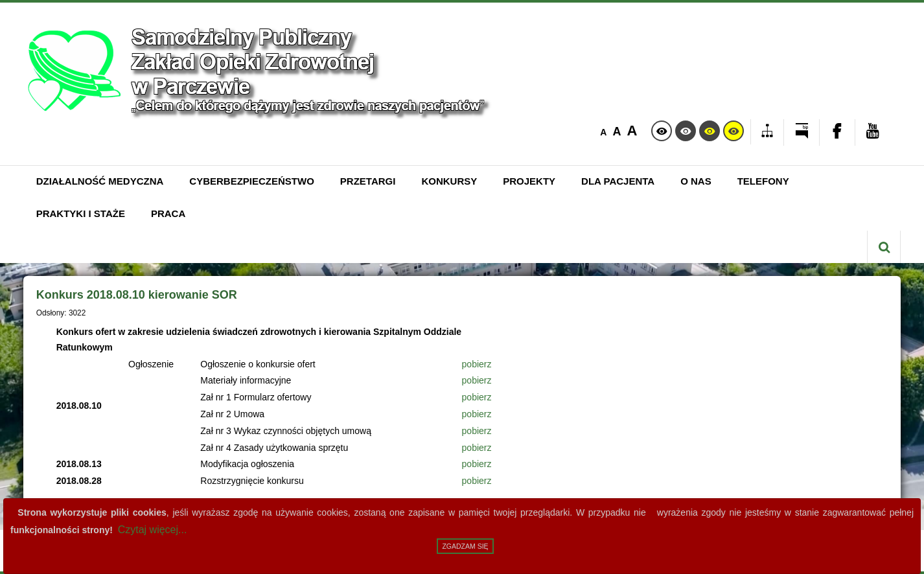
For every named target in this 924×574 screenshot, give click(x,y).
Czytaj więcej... (153, 530)
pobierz (477, 364)
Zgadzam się (465, 546)
